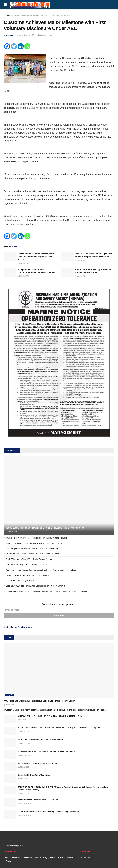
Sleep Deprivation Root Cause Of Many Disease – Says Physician (48, 812)
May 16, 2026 (23, 263)
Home (6, 15)
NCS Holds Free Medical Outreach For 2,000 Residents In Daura (32, 554)
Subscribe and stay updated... (59, 604)
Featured (42, 35)
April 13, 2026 (24, 779)
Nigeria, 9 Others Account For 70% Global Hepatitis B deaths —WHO (50, 716)
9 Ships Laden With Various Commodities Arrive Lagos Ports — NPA (34, 543)
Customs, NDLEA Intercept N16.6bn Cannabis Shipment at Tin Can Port (35, 586)
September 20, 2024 (26, 35)
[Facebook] (7, 46)
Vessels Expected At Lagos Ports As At (22, 581)
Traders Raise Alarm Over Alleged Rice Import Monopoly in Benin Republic (36, 538)
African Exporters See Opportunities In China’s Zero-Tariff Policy (32, 549)
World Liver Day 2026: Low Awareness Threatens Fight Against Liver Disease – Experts (59, 728)
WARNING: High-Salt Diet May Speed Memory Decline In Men (46, 751)
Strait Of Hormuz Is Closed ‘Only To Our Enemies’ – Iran (29, 559)
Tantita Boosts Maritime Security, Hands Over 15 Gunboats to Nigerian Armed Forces (36, 257)
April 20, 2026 (24, 755)
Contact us (27, 858)
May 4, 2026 (9, 705)
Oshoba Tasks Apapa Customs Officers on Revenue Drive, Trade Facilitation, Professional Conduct (46, 591)
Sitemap (69, 858)
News (49, 35)
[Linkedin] (21, 46)
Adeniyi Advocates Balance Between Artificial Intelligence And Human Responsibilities (41, 570)
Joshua (10, 35)
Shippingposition (17, 846)
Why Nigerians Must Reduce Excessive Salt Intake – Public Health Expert (39, 701)
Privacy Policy (41, 858)
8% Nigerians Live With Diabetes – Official (37, 763)
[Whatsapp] (27, 46)
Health (10, 695)
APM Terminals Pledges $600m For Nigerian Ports (26, 565)
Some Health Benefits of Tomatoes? (35, 775)
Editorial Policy (56, 858)
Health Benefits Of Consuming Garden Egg (38, 800)
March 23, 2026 (24, 804)
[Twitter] (14, 46)
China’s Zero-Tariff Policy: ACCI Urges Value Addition (28, 575)
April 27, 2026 (24, 732)
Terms (8, 861)
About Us (16, 858)
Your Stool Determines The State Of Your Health (40, 740)
